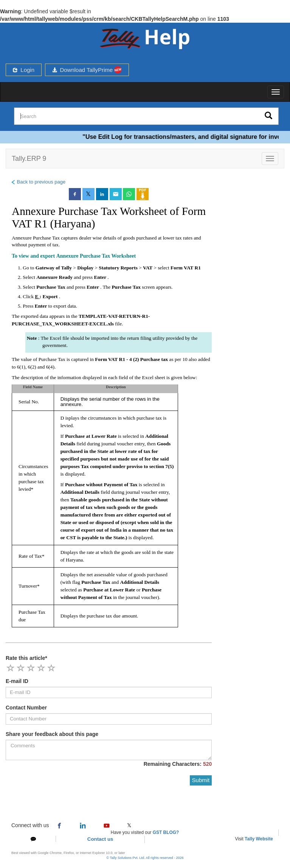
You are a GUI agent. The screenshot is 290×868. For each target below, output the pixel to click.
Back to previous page (38, 182)
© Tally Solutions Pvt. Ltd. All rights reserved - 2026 (145, 858)
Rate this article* (26, 658)
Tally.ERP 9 (29, 159)
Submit (201, 780)
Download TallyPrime (87, 70)
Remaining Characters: (178, 764)
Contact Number (26, 708)
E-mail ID (17, 681)
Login (24, 70)
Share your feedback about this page (52, 734)
